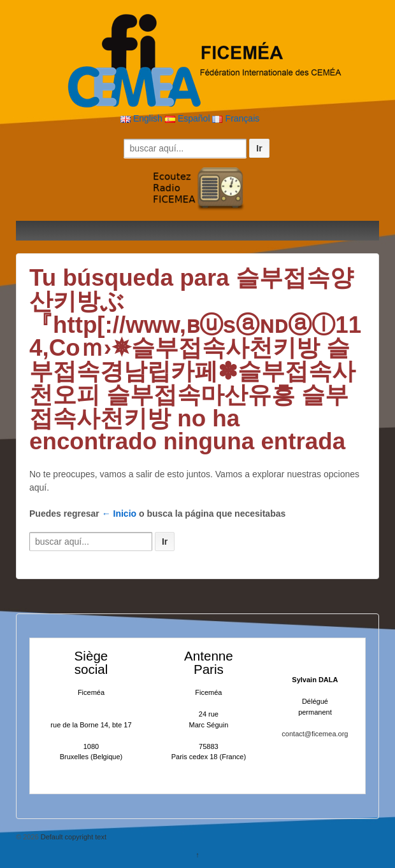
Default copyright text (73, 837)
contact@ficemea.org (315, 734)
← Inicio (119, 514)
